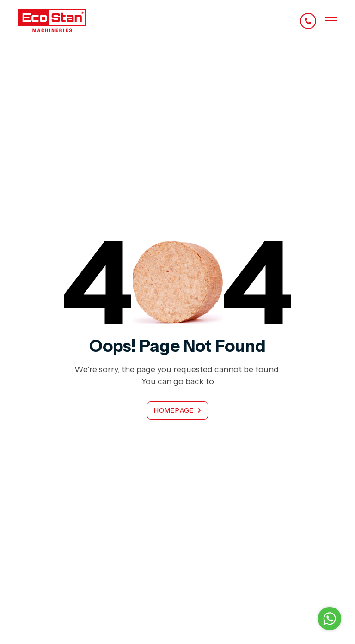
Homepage (174, 410)
